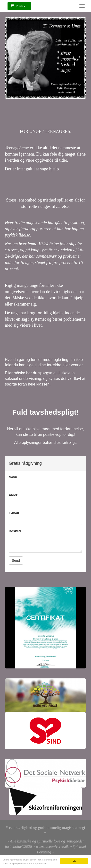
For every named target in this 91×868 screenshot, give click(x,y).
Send (16, 561)
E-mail (14, 513)
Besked (15, 531)
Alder (13, 495)
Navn (13, 477)
